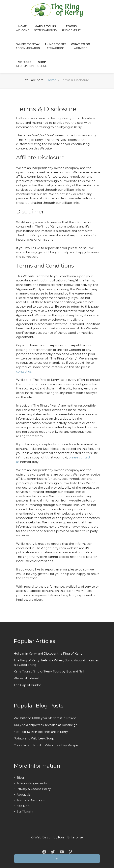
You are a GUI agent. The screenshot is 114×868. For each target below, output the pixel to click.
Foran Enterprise (70, 837)
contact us (24, 372)
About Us (24, 795)
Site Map (23, 806)
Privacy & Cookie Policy (34, 789)
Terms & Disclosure (31, 800)
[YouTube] (62, 852)
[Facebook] (44, 852)
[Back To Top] (57, 858)
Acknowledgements (32, 783)
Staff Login (25, 811)
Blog (20, 778)
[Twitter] (53, 852)
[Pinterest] (70, 852)
